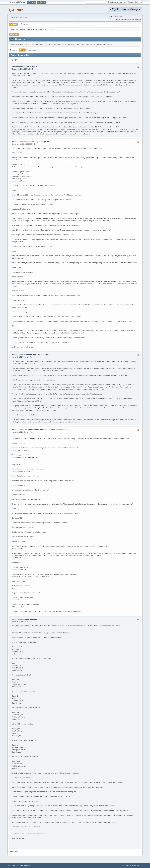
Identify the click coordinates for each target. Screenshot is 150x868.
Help (123, 865)
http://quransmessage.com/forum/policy (128, 19)
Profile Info (14, 34)
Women (15, 66)
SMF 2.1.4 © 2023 (13, 865)
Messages (14, 50)
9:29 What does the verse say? (37, 354)
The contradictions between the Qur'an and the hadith (46, 430)
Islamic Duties (17, 142)
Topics (22, 50)
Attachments (32, 50)
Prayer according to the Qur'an (37, 142)
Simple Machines (24, 865)
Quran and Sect (31, 619)
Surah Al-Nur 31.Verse (28, 66)
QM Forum (16, 10)
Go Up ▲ (140, 865)
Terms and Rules (131, 865)
